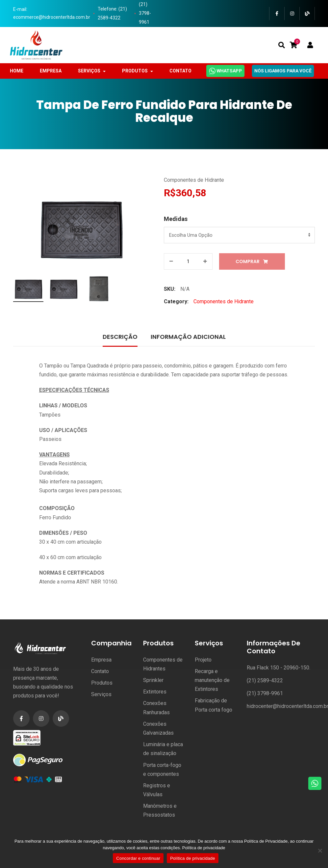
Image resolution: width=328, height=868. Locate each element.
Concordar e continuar (138, 858)
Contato (100, 671)
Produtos (102, 683)
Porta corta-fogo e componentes (162, 770)
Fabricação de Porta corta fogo (214, 705)
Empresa (101, 660)
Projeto (203, 660)
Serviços (101, 694)
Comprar (248, 261)
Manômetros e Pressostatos (160, 810)
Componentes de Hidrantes (163, 664)
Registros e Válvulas (157, 790)
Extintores (155, 692)
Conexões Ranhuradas (156, 708)
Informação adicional (188, 337)
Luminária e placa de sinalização (163, 749)
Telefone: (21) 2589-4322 (112, 13)
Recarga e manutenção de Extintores (212, 680)
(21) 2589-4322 (265, 680)
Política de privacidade (204, 848)
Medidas (176, 219)
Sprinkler (153, 680)
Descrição (120, 337)
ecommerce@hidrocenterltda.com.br (52, 17)
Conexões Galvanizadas (158, 728)
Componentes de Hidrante (194, 180)
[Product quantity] (188, 261)
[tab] (120, 338)
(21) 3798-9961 (145, 13)
